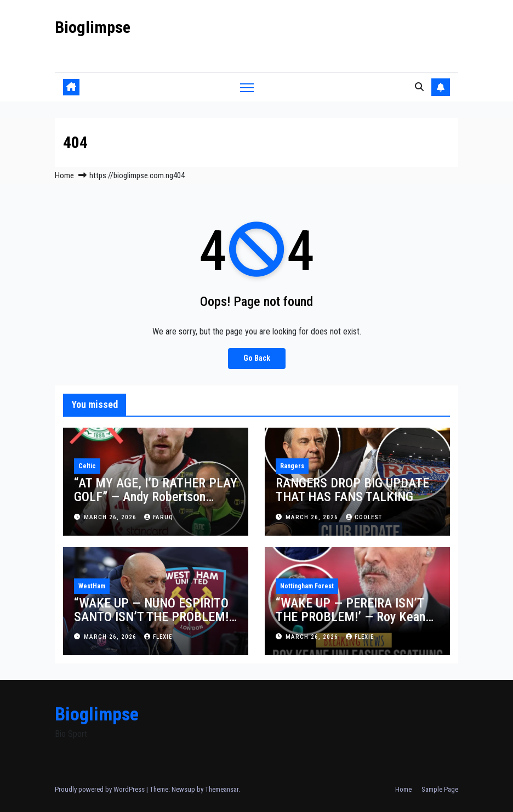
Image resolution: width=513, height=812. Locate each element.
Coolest (364, 517)
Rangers (292, 466)
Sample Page (440, 789)
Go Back (257, 358)
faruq (159, 517)
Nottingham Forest (307, 586)
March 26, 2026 (111, 517)
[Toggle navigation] (247, 87)
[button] (419, 87)
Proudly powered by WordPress (101, 789)
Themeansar (222, 789)
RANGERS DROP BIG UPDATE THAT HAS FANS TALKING (352, 490)
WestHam (92, 586)
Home (64, 175)
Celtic (87, 466)
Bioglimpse (93, 27)
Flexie (158, 637)
